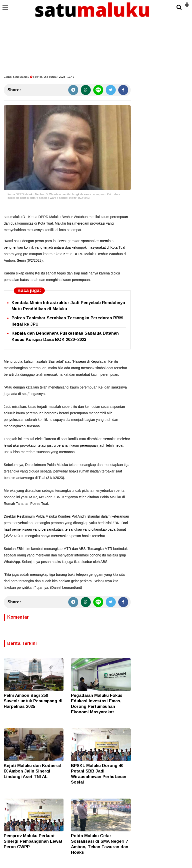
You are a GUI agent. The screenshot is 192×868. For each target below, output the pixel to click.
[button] (187, 3)
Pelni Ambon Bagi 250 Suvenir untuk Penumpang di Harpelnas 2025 (33, 701)
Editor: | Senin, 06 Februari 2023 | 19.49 (39, 77)
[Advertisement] (96, 38)
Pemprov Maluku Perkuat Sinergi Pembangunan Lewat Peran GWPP (33, 841)
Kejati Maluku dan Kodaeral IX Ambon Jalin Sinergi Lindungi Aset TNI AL (32, 771)
